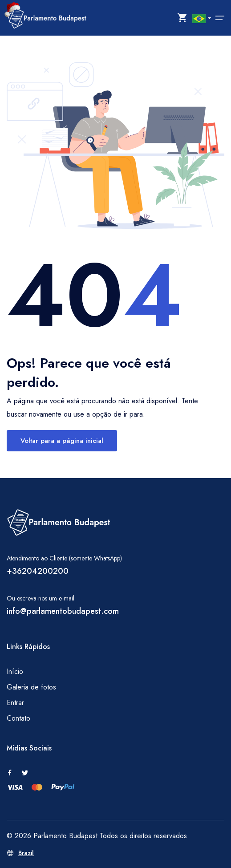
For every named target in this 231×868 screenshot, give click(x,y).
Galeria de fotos (31, 687)
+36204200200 (38, 571)
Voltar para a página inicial (62, 441)
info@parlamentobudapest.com (63, 611)
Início (15, 671)
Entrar (15, 703)
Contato (18, 718)
